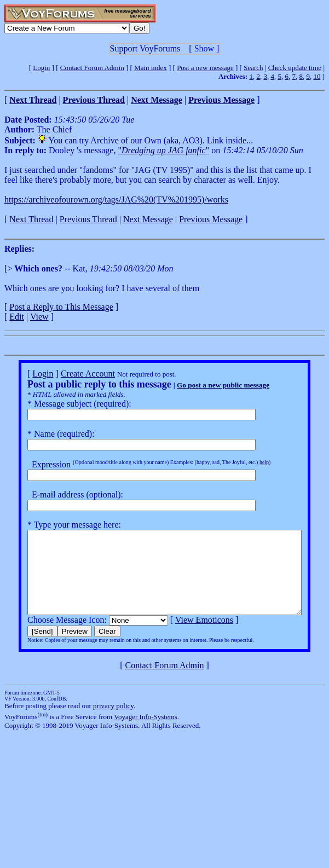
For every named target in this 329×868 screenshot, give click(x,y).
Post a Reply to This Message (61, 307)
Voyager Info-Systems (146, 733)
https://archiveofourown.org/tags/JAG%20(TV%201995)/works (116, 199)
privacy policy (113, 722)
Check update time (295, 68)
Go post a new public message (209, 385)
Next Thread (31, 219)
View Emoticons (190, 636)
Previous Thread (88, 219)
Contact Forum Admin (92, 68)
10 (317, 76)
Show (204, 48)
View (39, 317)
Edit (17, 317)
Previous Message (211, 219)
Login (41, 68)
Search (253, 68)
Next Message (148, 219)
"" (163, 150)
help (250, 462)
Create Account (74, 374)
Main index (151, 68)
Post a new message (205, 68)
